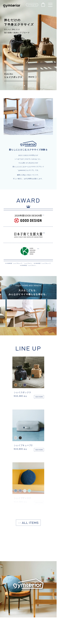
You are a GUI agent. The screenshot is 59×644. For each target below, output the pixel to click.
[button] (24, 86)
